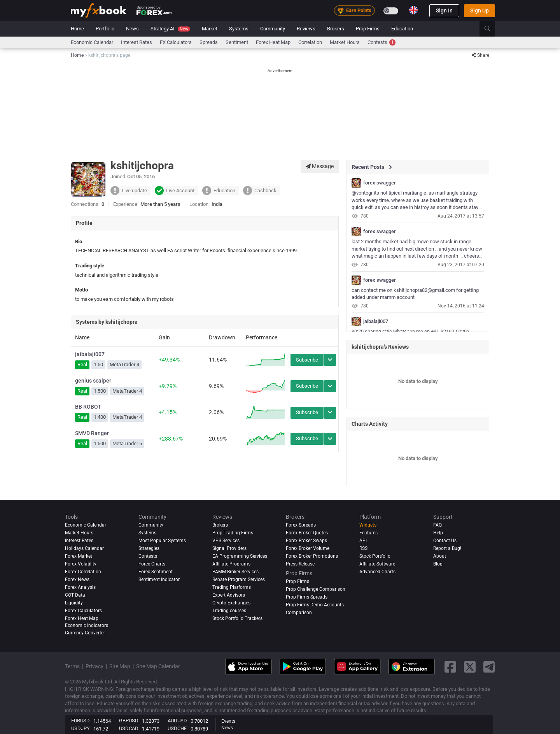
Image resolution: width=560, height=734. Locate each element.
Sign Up (479, 11)
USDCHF (177, 728)
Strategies (149, 548)
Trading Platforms (232, 587)
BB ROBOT (88, 407)
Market (210, 29)
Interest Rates (136, 42)
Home (77, 29)
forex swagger (380, 183)
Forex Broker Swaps (306, 541)
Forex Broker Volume (308, 548)
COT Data (75, 595)
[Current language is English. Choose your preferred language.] (413, 10)
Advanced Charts (377, 572)
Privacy (94, 666)
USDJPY (80, 728)
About (440, 556)
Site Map (120, 666)
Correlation (310, 42)
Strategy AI (170, 29)
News (132, 29)
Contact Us (445, 541)
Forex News (77, 579)
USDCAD (129, 728)
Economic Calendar (92, 42)
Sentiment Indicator (159, 579)
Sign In (444, 11)
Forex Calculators (83, 611)
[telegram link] (489, 667)
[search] (492, 29)
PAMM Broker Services (235, 572)
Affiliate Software (377, 564)
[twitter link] (470, 667)
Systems (239, 29)
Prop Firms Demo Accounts (315, 605)
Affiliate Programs (231, 564)
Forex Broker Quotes (307, 533)
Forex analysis (80, 587)
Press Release (300, 564)
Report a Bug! (447, 548)
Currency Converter (85, 633)
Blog (438, 564)
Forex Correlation (83, 572)
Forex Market (79, 556)
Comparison (299, 613)
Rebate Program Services (239, 579)
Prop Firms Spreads (307, 597)
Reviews (306, 29)
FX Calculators (176, 42)
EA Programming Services (240, 556)
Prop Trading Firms (233, 533)
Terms (72, 666)
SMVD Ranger (92, 433)
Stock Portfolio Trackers (237, 618)
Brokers (336, 29)
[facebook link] (450, 667)
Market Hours (345, 42)
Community (273, 29)
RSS (363, 548)
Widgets (368, 525)
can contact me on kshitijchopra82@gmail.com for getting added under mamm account (415, 294)
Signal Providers (229, 548)
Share (480, 55)
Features (368, 533)
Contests (381, 42)
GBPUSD (129, 721)
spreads (209, 42)
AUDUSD (177, 721)
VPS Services (226, 541)
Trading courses (229, 611)
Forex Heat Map (273, 42)
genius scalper (93, 381)
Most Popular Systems (162, 541)
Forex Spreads (301, 525)
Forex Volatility (81, 564)
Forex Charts (152, 564)
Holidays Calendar (84, 548)
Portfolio (105, 29)
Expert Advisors (229, 595)
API (363, 541)
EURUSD (80, 721)
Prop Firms (368, 29)
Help (438, 533)
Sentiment (237, 42)
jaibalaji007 (90, 354)
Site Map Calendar (158, 666)
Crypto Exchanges (231, 603)
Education (402, 29)
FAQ (437, 525)
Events (228, 721)
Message (320, 166)
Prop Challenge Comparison (316, 589)
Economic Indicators (87, 625)
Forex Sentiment (156, 572)
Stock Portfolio (375, 556)
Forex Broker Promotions (312, 556)
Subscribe (307, 360)
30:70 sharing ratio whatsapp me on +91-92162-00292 (410, 331)
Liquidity (74, 603)
